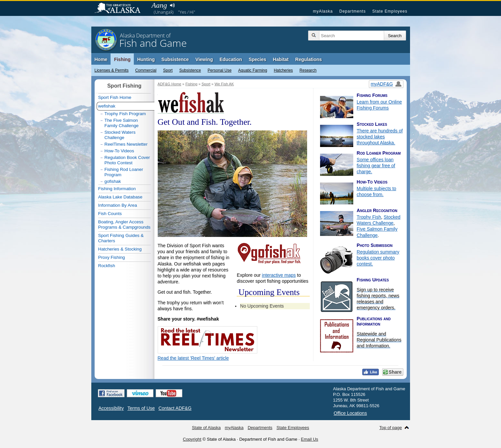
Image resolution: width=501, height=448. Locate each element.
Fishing (122, 59)
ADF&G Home (170, 84)
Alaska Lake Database (120, 197)
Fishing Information (117, 189)
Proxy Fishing (112, 257)
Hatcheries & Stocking (120, 249)
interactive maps (279, 275)
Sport (168, 70)
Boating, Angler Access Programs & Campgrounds (125, 224)
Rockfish (107, 266)
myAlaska (323, 11)
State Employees (390, 11)
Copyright (192, 439)
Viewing (204, 59)
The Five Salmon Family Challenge (122, 123)
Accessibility (111, 408)
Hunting (146, 59)
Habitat (281, 59)
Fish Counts (110, 214)
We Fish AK (224, 84)
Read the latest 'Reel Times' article (193, 358)
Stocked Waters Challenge (120, 135)
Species (257, 59)
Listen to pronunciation (172, 5)
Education (231, 59)
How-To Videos (119, 151)
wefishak (107, 106)
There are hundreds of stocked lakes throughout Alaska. (380, 137)
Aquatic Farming (252, 70)
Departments (353, 11)
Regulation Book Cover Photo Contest (127, 160)
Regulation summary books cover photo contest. (378, 258)
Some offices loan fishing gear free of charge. (376, 166)
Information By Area (118, 205)
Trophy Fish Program (125, 114)
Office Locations (350, 413)
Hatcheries (283, 70)
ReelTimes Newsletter (126, 144)
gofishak (113, 181)
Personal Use (219, 70)
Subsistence (190, 70)
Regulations (308, 59)
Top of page (391, 428)
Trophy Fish (369, 217)
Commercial (146, 70)
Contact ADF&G (175, 408)
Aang (159, 5)
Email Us (309, 439)
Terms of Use (141, 408)
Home (101, 59)
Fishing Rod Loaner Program (124, 172)
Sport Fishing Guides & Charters (121, 238)
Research (308, 70)
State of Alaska (121, 9)
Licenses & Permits (112, 70)
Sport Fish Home (115, 97)
